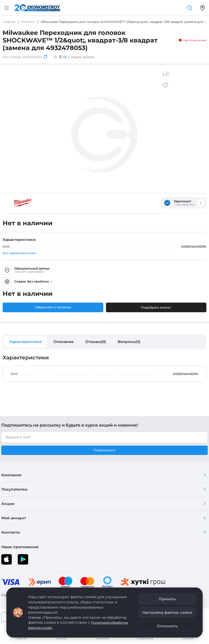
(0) (65, 57)
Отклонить (167, 626)
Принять (167, 599)
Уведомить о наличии (53, 307)
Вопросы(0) (129, 342)
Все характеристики (19, 253)
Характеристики (25, 342)
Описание (64, 342)
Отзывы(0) (96, 342)
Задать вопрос (83, 57)
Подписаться (105, 450)
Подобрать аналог (156, 307)
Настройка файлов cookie (167, 612)
